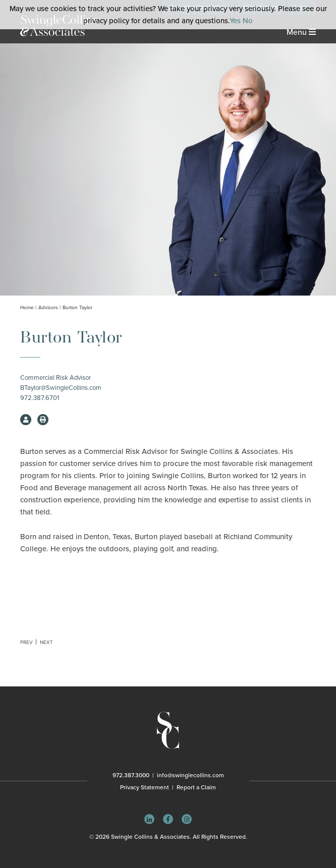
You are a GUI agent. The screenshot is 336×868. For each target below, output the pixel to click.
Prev (26, 643)
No (248, 21)
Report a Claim (196, 787)
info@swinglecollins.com (190, 775)
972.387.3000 (131, 775)
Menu (301, 32)
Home (27, 308)
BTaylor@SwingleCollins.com (61, 388)
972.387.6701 (40, 398)
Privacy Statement (145, 787)
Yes (235, 21)
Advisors (48, 308)
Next (46, 643)
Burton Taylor (77, 308)
